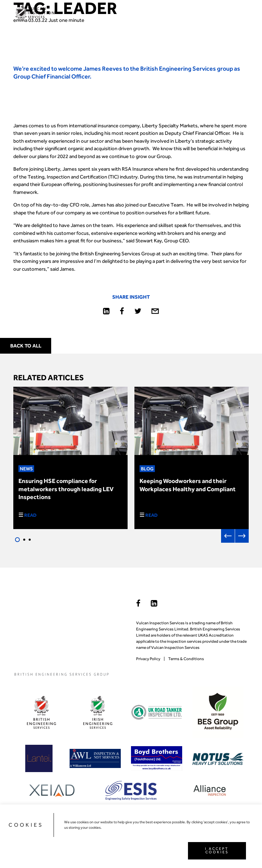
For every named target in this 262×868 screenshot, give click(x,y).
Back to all (26, 346)
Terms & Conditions (186, 659)
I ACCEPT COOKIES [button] (217, 851)
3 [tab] (30, 540)
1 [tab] (17, 540)
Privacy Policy (148, 659)
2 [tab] (24, 540)
